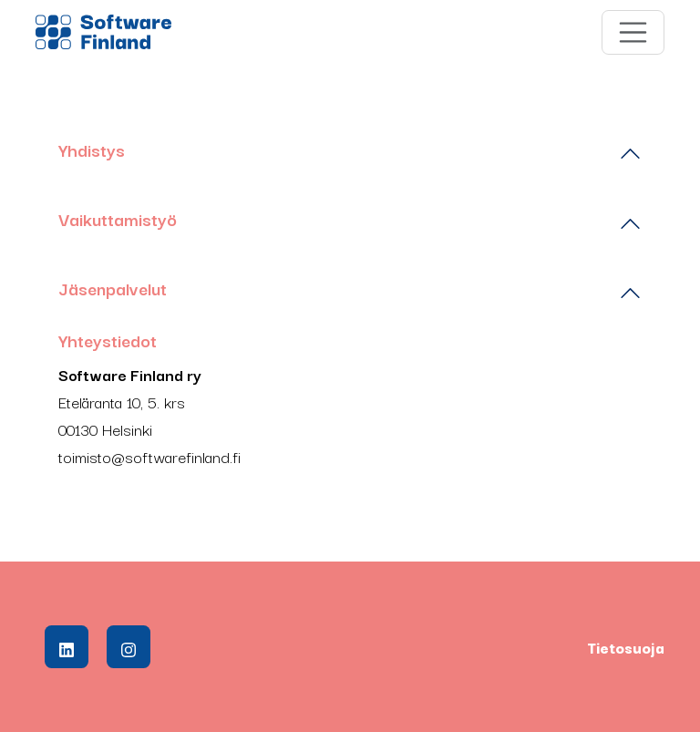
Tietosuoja (626, 647)
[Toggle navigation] (633, 33)
